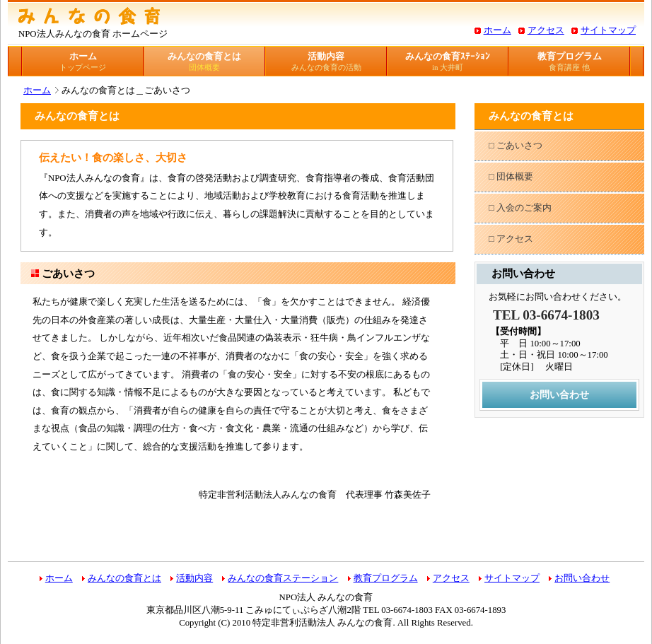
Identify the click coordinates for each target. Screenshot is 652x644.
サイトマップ (608, 30)
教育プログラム (569, 62)
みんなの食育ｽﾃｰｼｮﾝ (448, 62)
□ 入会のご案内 (520, 208)
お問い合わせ (559, 394)
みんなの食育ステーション (283, 578)
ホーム (497, 30)
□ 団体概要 (511, 177)
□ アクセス (511, 239)
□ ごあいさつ (516, 146)
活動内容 (326, 62)
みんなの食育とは (204, 62)
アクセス (546, 30)
